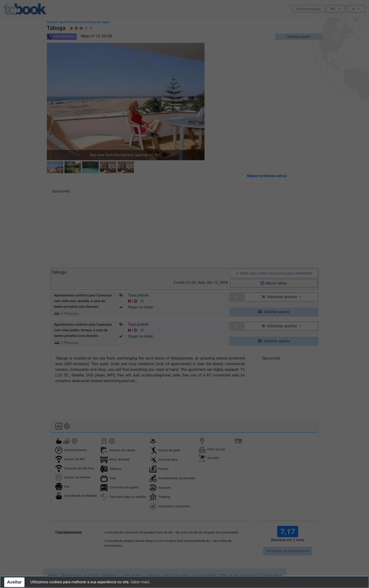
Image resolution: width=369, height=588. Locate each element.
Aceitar (14, 582)
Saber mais (140, 582)
